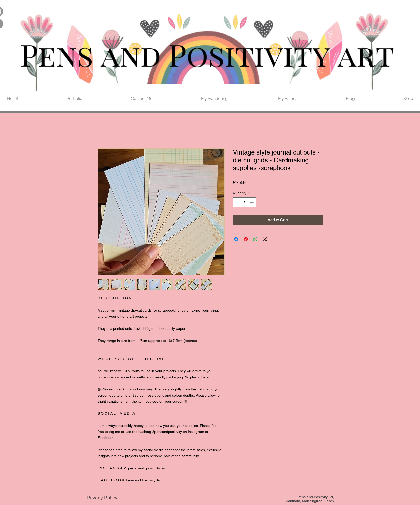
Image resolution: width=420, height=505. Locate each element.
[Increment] (252, 202)
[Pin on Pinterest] (246, 239)
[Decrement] (237, 202)
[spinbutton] (245, 202)
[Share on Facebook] (236, 239)
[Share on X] (265, 239)
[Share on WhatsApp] (255, 239)
